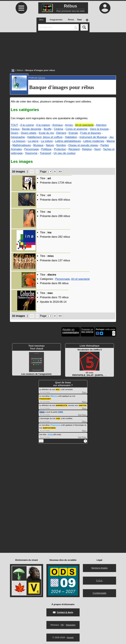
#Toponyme (55, 424)
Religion (87, 149)
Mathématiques (22, 145)
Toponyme (31, 153)
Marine (111, 141)
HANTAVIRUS (49, 427)
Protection (60, 149)
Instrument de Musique (93, 137)
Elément (61, 133)
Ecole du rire (46, 133)
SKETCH (83, 405)
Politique (46, 149)
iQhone (42, 78)
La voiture (47, 141)
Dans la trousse (99, 129)
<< (32, 171)
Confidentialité (99, 592)
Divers (15, 133)
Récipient (74, 149)
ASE (58, 418)
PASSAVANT (45, 398)
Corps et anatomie (77, 129)
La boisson (19, 141)
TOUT (14, 125)
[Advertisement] (63, 49)
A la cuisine (27, 125)
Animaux (58, 125)
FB (62, 624)
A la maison (43, 125)
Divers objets (29, 133)
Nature (50, 145)
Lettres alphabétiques (68, 141)
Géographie (18, 137)
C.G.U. (99, 580)
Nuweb (70, 637)
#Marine (54, 396)
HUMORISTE (62, 405)
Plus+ (84, 392)
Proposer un (87, 331)
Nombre (61, 145)
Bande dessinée (32, 129)
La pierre (33, 141)
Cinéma (59, 129)
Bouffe (48, 129)
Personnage (31, 149)
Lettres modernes (94, 141)
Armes (69, 125)
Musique (38, 145)
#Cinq (50, 434)
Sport (97, 149)
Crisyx (42, 411)
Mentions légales (99, 567)
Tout (80, 414)
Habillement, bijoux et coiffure (45, 137)
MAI (58, 389)
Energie (73, 133)
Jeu (111, 137)
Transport (46, 153)
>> (60, 171)
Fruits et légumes (91, 133)
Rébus (20, 70)
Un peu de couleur (65, 153)
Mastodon (71, 624)
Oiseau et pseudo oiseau (83, 145)
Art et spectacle (84, 125)
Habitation (71, 137)
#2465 (60, 411)
